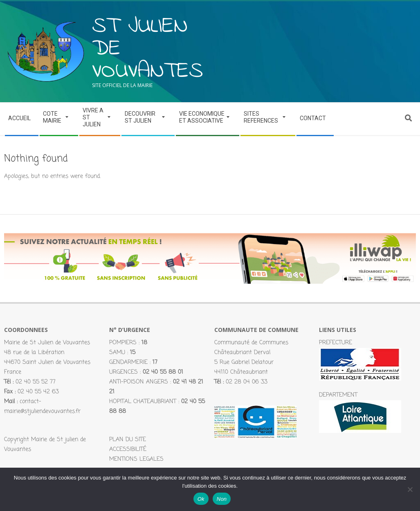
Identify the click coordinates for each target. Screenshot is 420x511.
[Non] (410, 489)
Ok (201, 499)
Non (222, 499)
